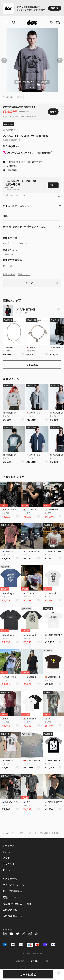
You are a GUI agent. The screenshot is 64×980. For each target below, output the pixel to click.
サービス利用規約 (12, 891)
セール (6, 870)
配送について (24, 274)
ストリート (8, 254)
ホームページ (8, 833)
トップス (7, 243)
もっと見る (32, 365)
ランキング (9, 864)
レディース (9, 845)
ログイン (25, 162)
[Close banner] (3, 3)
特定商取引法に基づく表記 (17, 903)
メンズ (6, 852)
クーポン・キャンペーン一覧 (14, 195)
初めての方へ (10, 879)
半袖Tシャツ (24, 243)
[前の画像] (4, 60)
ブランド (8, 858)
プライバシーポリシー (15, 885)
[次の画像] (60, 60)
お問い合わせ (9, 274)
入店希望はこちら (12, 916)
